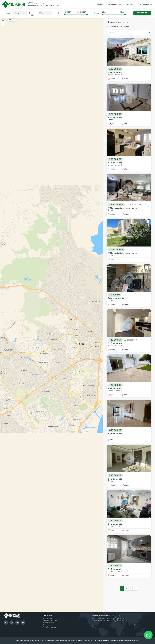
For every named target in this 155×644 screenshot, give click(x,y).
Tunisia (94, 621)
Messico (112, 618)
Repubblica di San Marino (114, 621)
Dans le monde (49, 623)
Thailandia (101, 621)
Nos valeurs (48, 618)
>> (135, 588)
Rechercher (142, 13)
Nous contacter (145, 4)
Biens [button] (100, 4)
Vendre (130, 4)
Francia (124, 618)
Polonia (118, 618)
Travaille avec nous (50, 627)
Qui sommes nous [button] (115, 4)
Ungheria (105, 618)
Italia (94, 618)
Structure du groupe (50, 621)
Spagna (99, 618)
